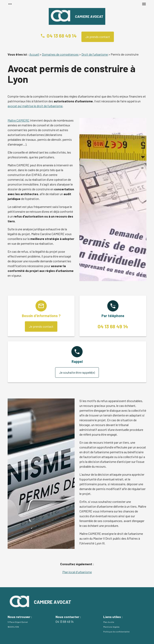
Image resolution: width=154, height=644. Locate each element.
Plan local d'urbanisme (77, 572)
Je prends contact (98, 37)
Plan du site (109, 622)
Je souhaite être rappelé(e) (77, 372)
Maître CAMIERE (18, 120)
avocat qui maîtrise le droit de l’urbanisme (35, 106)
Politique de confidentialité (116, 632)
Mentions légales (111, 627)
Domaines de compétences (60, 54)
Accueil (34, 54)
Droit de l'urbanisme (95, 54)
